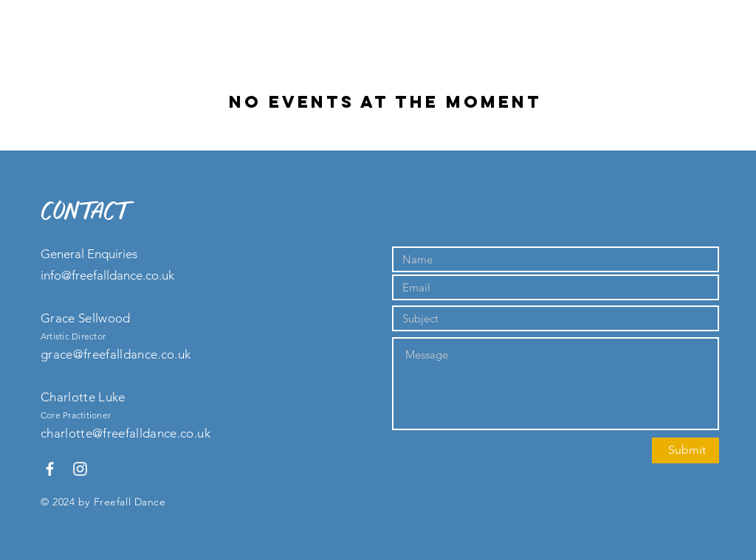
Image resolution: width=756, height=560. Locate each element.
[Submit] (685, 450)
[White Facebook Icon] (50, 469)
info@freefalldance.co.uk (107, 275)
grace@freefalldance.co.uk (116, 354)
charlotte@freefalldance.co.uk (126, 433)
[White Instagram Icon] (80, 469)
